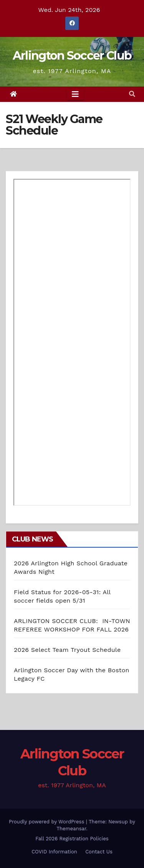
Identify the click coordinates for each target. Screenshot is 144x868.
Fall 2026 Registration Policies (72, 839)
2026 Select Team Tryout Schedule (67, 650)
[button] (132, 94)
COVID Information (54, 852)
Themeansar (71, 829)
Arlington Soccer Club (72, 56)
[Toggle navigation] (75, 94)
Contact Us (99, 852)
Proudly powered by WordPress (47, 822)
